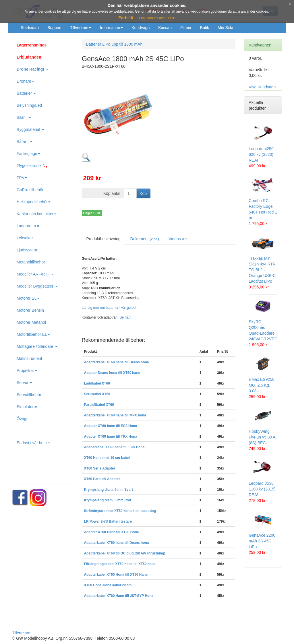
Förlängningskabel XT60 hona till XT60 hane (120, 564)
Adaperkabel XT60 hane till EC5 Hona (114, 447)
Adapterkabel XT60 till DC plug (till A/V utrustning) (125, 553)
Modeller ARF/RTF (35, 274)
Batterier (26, 93)
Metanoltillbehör (31, 262)
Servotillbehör (29, 395)
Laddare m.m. (29, 226)
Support (54, 28)
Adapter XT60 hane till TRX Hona (111, 437)
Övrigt (22, 419)
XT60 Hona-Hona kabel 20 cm (108, 585)
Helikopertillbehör (34, 202)
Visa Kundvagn (262, 87)
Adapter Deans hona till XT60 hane (112, 373)
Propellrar (27, 371)
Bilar (24, 117)
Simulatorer (27, 407)
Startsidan (30, 28)
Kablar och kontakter (36, 214)
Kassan (165, 28)
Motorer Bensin (30, 310)
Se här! (125, 317)
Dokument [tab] (145, 239)
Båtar (25, 141)
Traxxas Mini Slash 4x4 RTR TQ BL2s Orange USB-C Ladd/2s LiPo (262, 270)
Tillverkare (81, 28)
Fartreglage (28, 154)
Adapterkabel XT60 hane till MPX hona (115, 415)
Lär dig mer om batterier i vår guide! (109, 308)
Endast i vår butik (33, 443)
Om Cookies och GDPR (157, 18)
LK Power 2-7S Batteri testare (108, 521)
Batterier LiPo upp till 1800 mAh (114, 44)
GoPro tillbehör (30, 190)
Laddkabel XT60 (97, 383)
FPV (22, 178)
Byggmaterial (30, 129)
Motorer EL (28, 298)
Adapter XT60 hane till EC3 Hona (111, 426)
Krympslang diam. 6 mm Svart (109, 490)
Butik (205, 28)
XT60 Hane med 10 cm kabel (107, 458)
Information (111, 28)
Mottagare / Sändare (37, 346)
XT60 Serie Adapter (100, 468)
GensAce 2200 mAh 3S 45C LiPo (262, 541)
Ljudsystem (27, 250)
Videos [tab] (178, 239)
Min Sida (225, 28)
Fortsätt (126, 18)
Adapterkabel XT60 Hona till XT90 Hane (116, 575)
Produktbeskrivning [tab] (104, 239)
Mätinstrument (29, 358)
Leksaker (25, 238)
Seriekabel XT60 (97, 394)
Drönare (25, 81)
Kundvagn (141, 28)
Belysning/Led (29, 105)
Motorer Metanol (31, 322)
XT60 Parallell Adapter (102, 479)
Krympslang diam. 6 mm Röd (108, 500)
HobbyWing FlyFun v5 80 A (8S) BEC (262, 437)
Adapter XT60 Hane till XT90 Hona (112, 532)
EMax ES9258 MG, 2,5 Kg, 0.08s (262, 385)
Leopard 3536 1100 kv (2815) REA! (262, 489)
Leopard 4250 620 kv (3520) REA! (261, 154)
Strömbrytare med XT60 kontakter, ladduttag (120, 511)
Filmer (186, 28)
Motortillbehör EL (33, 334)
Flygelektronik (33, 166)
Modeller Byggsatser (37, 286)
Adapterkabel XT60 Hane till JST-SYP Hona (119, 596)
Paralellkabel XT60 (99, 405)
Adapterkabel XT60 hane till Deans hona (117, 362)
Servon (24, 383)
